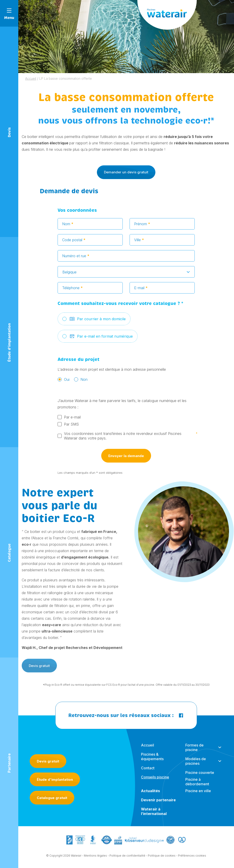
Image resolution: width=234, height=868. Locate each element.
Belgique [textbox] (69, 274)
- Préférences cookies (191, 857)
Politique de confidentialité (127, 857)
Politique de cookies (162, 857)
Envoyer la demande (126, 458)
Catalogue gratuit (52, 798)
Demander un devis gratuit (126, 172)
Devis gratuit (48, 761)
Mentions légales (95, 857)
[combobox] (126, 274)
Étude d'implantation (55, 779)
